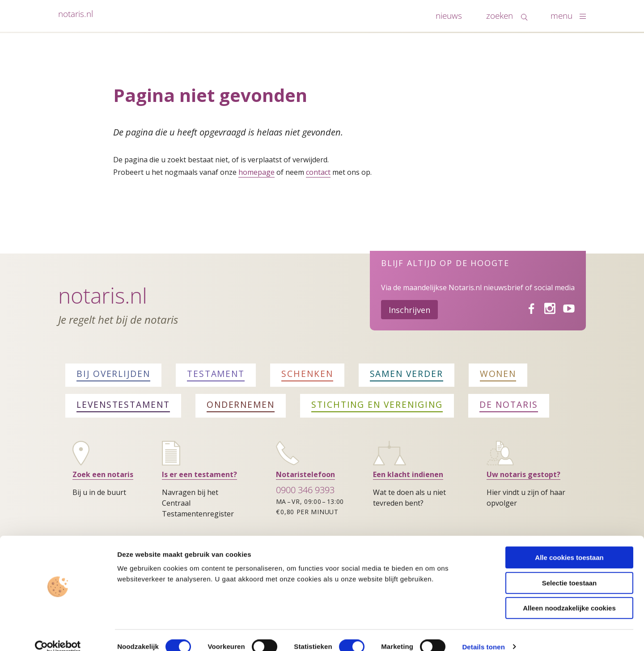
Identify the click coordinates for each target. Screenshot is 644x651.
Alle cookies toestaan (569, 544)
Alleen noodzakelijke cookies (569, 594)
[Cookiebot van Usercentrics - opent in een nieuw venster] (58, 634)
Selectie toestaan (570, 569)
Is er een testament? (199, 474)
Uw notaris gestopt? (523, 474)
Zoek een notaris (103, 474)
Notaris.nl (103, 295)
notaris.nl (76, 14)
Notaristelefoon (305, 474)
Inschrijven (409, 310)
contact (318, 172)
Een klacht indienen (408, 474)
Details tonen (483, 633)
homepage (256, 172)
